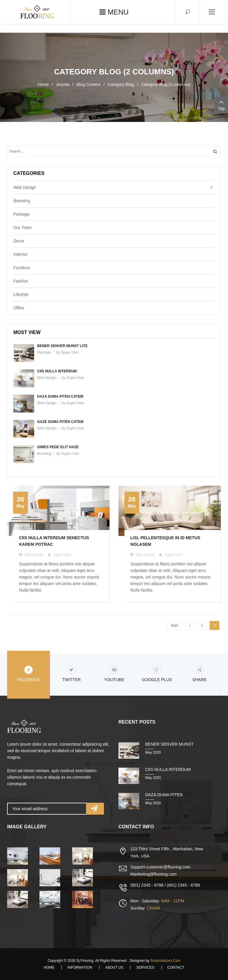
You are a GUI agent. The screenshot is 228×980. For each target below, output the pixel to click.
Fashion (21, 281)
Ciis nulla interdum (57, 371)
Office (19, 308)
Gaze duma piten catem (60, 422)
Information (80, 968)
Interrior (20, 254)
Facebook (28, 674)
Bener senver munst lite (62, 346)
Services (145, 968)
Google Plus (157, 674)
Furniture (22, 268)
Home (43, 84)
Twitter (71, 674)
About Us (114, 968)
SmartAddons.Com (165, 961)
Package (21, 214)
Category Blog (121, 84)
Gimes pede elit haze (58, 447)
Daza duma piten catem (60, 396)
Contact (176, 968)
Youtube (114, 674)
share (199, 674)
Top (221, 105)
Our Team (22, 228)
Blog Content (89, 84)
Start (174, 625)
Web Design (25, 187)
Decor (19, 241)
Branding (22, 201)
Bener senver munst (169, 744)
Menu (114, 12)
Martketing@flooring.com (153, 874)
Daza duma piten (164, 795)
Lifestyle (21, 294)
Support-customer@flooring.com (160, 867)
